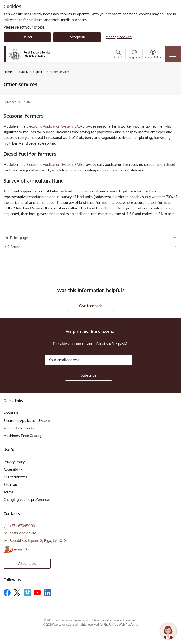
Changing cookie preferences (27, 500)
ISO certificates (15, 477)
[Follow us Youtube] (37, 592)
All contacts (27, 563)
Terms (8, 492)
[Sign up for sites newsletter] (89, 376)
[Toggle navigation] (173, 54)
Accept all (77, 37)
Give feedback (90, 306)
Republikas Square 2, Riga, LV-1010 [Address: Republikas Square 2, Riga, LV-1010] (38, 541)
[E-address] (13, 550)
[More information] (27, 550)
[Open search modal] (119, 55)
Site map (10, 484)
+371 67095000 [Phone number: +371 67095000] (22, 526)
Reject (27, 37)
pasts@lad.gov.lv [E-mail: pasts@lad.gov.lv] (23, 533)
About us (11, 413)
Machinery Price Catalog (23, 436)
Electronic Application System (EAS (53, 126)
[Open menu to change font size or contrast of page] (153, 55)
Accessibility (13, 469)
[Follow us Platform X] (17, 593)
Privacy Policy (14, 462)
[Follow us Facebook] (7, 593)
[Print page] (90, 238)
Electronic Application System (27, 421)
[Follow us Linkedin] (48, 593)
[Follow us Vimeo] (27, 592)
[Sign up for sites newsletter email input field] (89, 360)
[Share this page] (90, 247)
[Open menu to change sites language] (134, 55)
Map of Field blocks (19, 428)
